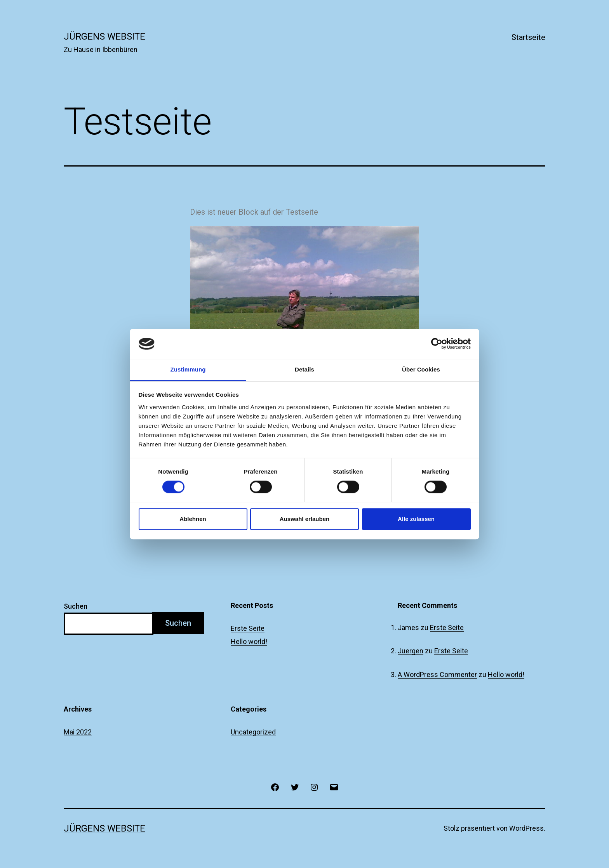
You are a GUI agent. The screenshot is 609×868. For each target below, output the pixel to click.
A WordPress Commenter (437, 674)
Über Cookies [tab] (421, 369)
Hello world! (249, 641)
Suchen (76, 606)
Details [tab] (304, 369)
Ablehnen (193, 519)
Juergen (411, 651)
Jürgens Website (104, 36)
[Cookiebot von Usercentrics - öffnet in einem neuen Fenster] (437, 344)
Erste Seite (248, 628)
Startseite (528, 37)
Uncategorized (253, 732)
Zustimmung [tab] (188, 369)
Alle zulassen (416, 519)
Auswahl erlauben (304, 519)
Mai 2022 (78, 732)
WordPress (526, 828)
